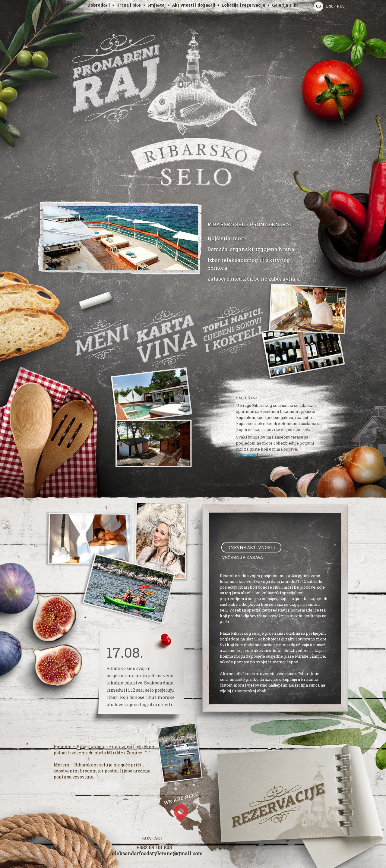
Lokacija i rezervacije (244, 5)
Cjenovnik (247, 455)
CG (318, 6)
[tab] (251, 547)
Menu (102, 340)
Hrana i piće (129, 5)
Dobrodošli (99, 5)
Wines (167, 338)
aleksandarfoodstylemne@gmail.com (157, 853)
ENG (330, 6)
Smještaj (156, 5)
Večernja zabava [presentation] (242, 557)
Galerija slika (285, 5)
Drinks (233, 330)
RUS (341, 6)
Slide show (121, 248)
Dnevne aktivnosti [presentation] (251, 547)
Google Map (186, 820)
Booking (278, 805)
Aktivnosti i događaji (194, 5)
